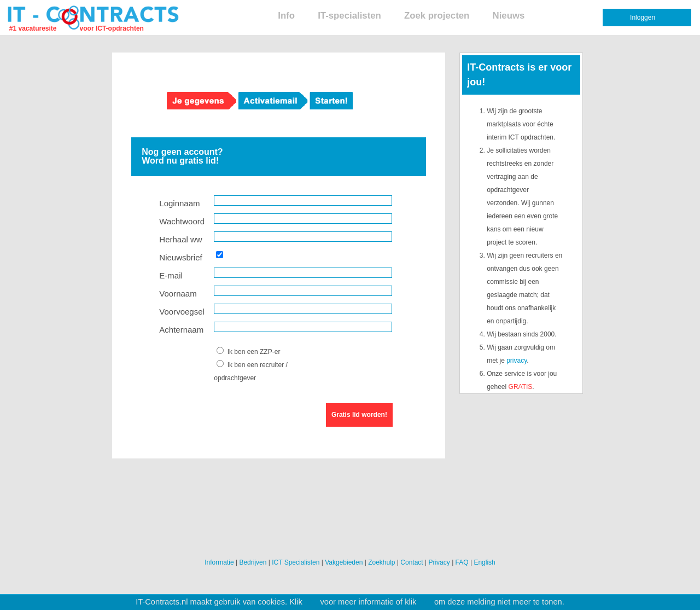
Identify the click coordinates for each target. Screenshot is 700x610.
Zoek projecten (437, 16)
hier (311, 602)
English (484, 562)
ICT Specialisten (296, 562)
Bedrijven (253, 562)
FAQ (462, 562)
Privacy (439, 562)
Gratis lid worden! (359, 415)
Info (286, 16)
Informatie (219, 562)
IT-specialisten (349, 16)
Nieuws (509, 16)
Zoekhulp (381, 562)
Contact (412, 562)
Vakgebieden (344, 562)
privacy (517, 361)
